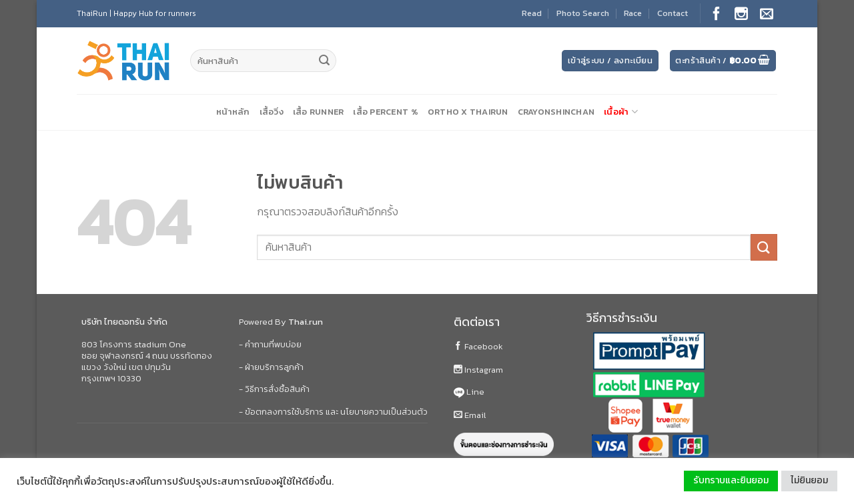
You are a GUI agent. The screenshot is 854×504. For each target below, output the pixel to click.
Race (633, 13)
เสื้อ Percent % (385, 112)
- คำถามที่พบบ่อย (270, 344)
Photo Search (583, 13)
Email (470, 415)
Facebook (478, 346)
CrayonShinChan (556, 112)
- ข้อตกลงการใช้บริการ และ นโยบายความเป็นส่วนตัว (333, 412)
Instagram (478, 370)
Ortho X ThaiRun (468, 112)
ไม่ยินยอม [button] (809, 480)
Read (532, 13)
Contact (673, 13)
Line (469, 392)
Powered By (281, 322)
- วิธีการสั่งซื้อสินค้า (274, 389)
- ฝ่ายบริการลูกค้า (271, 367)
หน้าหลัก (233, 112)
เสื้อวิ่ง (272, 112)
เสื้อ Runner (319, 112)
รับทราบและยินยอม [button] (731, 480)
